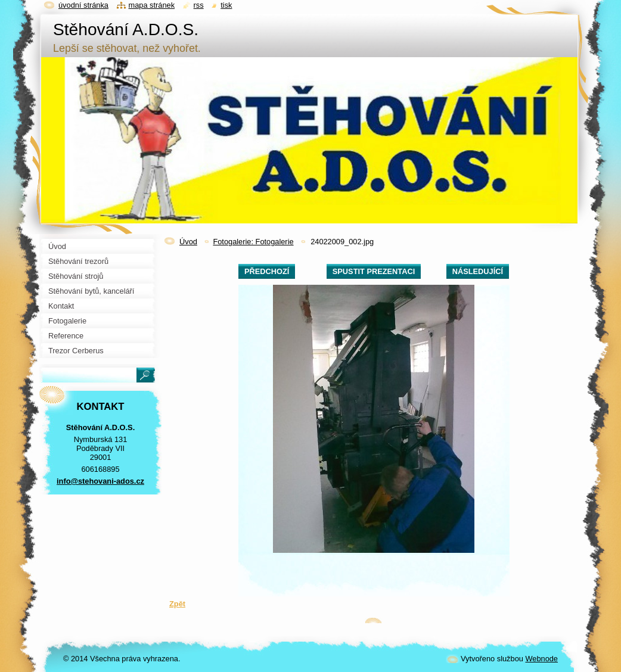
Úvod (188, 242)
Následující (478, 271)
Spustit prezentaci (374, 271)
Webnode (541, 659)
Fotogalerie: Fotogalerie (253, 242)
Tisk (226, 5)
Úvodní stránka (83, 5)
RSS (199, 5)
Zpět (177, 604)
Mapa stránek (152, 5)
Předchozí (267, 271)
